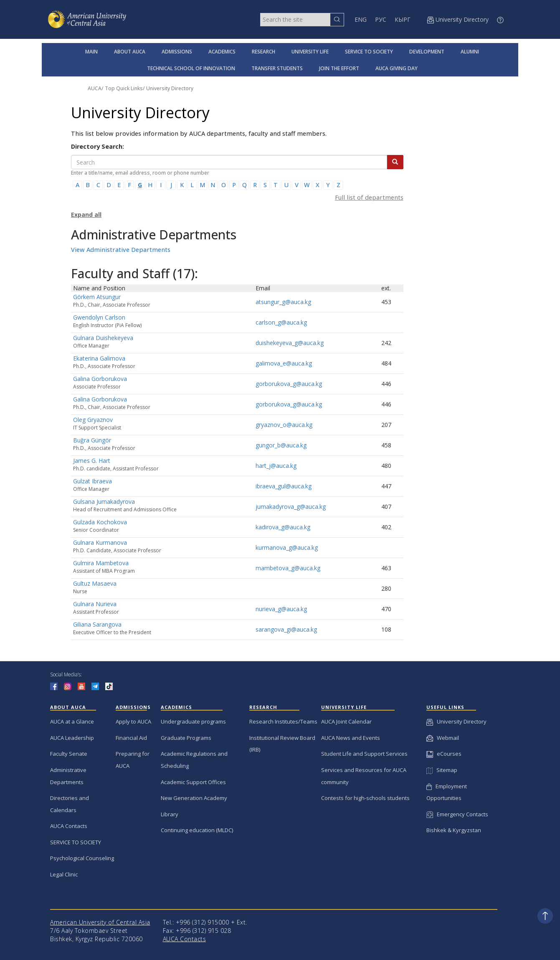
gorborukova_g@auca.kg (289, 384)
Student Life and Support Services (364, 754)
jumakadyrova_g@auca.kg (291, 507)
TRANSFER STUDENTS (277, 68)
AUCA (95, 88)
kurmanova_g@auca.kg (287, 547)
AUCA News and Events (351, 738)
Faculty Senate (69, 754)
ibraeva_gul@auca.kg (284, 486)
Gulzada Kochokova (100, 522)
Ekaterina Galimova (99, 358)
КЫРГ (403, 19)
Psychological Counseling (82, 858)
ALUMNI (470, 52)
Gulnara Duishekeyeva (103, 338)
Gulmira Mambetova (101, 563)
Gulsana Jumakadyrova (104, 502)
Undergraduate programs (193, 721)
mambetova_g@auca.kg (288, 568)
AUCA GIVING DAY (397, 68)
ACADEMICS (222, 52)
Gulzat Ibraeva (92, 481)
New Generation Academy (194, 798)
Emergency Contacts (457, 814)
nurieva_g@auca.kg (281, 609)
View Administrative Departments (121, 250)
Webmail (443, 738)
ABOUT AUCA (130, 52)
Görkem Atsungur (97, 297)
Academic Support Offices (193, 782)
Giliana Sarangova (97, 624)
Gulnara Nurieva (95, 604)
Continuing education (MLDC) (197, 830)
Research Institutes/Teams (283, 721)
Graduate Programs (186, 738)
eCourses (444, 754)
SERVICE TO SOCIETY (369, 52)
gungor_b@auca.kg (281, 445)
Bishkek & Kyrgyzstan (454, 830)
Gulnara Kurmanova (100, 542)
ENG (361, 19)
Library (170, 814)
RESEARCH (264, 52)
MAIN (91, 52)
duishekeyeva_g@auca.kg (290, 343)
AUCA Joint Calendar (346, 721)
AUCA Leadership (72, 738)
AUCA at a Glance (72, 721)
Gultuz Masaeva (95, 583)
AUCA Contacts (69, 826)
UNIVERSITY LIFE (310, 52)
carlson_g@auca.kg (281, 322)
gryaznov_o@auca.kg (284, 425)
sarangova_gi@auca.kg (286, 629)
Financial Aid (131, 738)
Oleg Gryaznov (93, 420)
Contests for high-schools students (365, 798)
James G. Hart (92, 461)
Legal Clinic (64, 874)
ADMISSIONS (177, 52)
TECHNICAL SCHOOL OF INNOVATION (191, 68)
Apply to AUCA (133, 721)
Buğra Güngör (92, 440)
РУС (381, 19)
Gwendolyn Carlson (99, 317)
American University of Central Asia (100, 922)
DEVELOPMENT (427, 52)
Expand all (86, 215)
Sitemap (442, 770)
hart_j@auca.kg (276, 466)
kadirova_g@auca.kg (283, 527)
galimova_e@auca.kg (284, 363)
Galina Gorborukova (100, 379)
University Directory (170, 88)
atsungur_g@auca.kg (283, 302)
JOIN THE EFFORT (339, 68)
